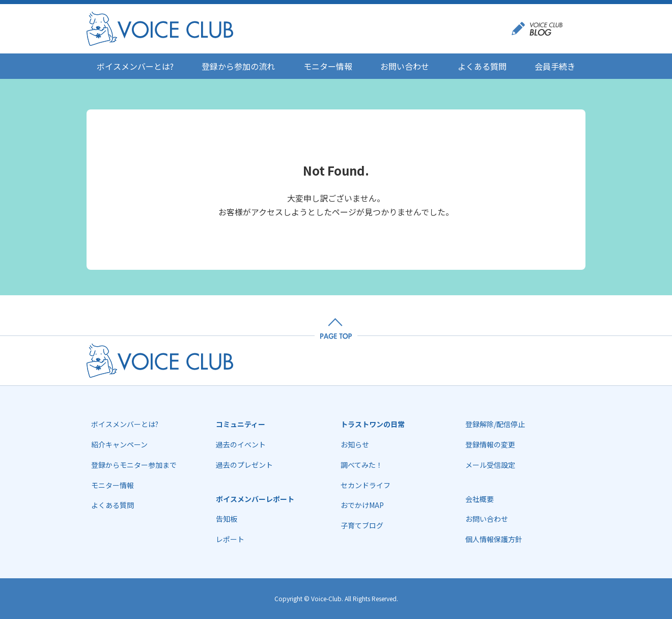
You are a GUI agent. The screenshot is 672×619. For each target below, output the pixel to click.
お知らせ (355, 444)
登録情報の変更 (490, 444)
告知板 (227, 519)
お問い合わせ (405, 66)
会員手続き (555, 66)
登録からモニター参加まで (134, 465)
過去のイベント (241, 444)
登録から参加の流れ (238, 66)
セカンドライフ (366, 485)
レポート (230, 539)
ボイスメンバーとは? (135, 66)
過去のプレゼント (244, 465)
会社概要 (480, 499)
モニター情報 (328, 66)
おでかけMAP (362, 505)
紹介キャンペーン (119, 444)
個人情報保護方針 (494, 539)
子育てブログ (362, 525)
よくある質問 (482, 66)
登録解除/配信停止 (495, 424)
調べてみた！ (362, 465)
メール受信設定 (490, 465)
